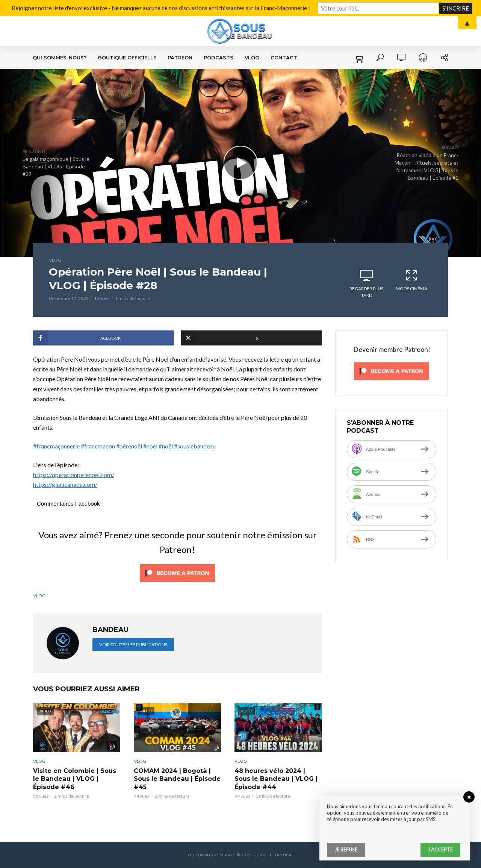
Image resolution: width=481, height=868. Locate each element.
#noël (166, 446)
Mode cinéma (411, 280)
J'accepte (440, 850)
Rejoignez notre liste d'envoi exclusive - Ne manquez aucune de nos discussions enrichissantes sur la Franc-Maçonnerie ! (176, 8)
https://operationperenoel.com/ (74, 475)
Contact (284, 58)
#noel (150, 446)
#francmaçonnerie (56, 446)
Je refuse (346, 850)
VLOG (252, 58)
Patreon (180, 58)
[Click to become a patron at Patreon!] (177, 572)
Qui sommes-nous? (60, 58)
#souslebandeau (195, 446)
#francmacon (98, 446)
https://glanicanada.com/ (65, 484)
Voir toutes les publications (133, 645)
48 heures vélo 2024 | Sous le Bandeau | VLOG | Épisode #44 (276, 779)
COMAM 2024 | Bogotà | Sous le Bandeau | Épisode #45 (177, 779)
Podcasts (219, 58)
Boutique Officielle (127, 58)
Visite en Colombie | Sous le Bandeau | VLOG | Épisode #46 (75, 779)
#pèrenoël (129, 446)
